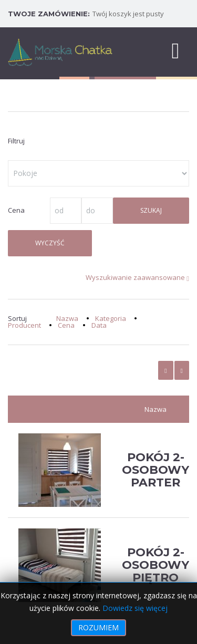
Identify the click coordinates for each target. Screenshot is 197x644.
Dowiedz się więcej (135, 608)
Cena (66, 325)
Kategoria (111, 318)
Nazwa (67, 318)
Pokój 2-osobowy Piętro (155, 565)
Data (99, 325)
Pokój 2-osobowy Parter (155, 470)
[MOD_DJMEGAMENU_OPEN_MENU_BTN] (175, 50)
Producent (24, 325)
